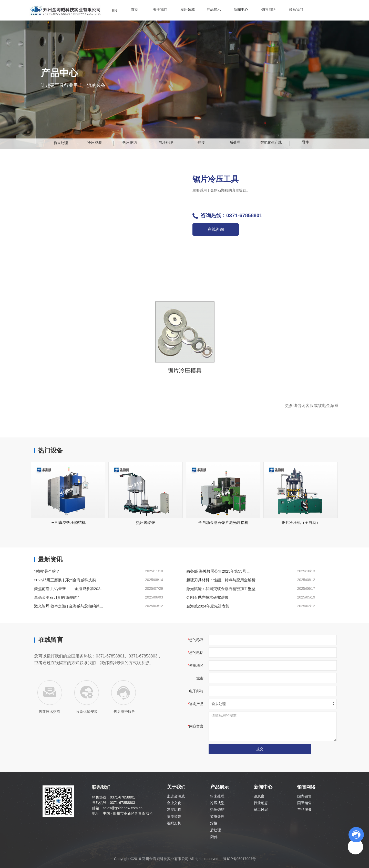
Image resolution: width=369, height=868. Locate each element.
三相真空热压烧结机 (68, 522)
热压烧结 (217, 810)
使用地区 (196, 665)
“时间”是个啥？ (47, 571)
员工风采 (261, 810)
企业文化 (174, 803)
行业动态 (261, 803)
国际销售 (304, 803)
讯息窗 (259, 796)
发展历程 (174, 810)
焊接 (214, 823)
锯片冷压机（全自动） (301, 522)
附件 (214, 837)
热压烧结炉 (146, 522)
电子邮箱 (196, 691)
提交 (260, 749)
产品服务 (304, 810)
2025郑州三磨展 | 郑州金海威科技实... (66, 580)
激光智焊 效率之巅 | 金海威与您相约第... (69, 606)
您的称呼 (196, 640)
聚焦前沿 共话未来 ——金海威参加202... (69, 589)
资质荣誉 (174, 816)
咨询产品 (196, 704)
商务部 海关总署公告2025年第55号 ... (218, 571)
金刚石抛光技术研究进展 (207, 597)
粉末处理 (217, 796)
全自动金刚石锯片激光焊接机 (223, 522)
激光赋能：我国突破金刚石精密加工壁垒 (221, 589)
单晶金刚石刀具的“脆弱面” (57, 597)
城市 (200, 678)
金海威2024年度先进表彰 (208, 606)
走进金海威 (176, 796)
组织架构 (174, 823)
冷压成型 (217, 803)
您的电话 (196, 653)
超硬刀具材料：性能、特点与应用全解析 (221, 580)
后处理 (216, 830)
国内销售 (304, 796)
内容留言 (196, 726)
